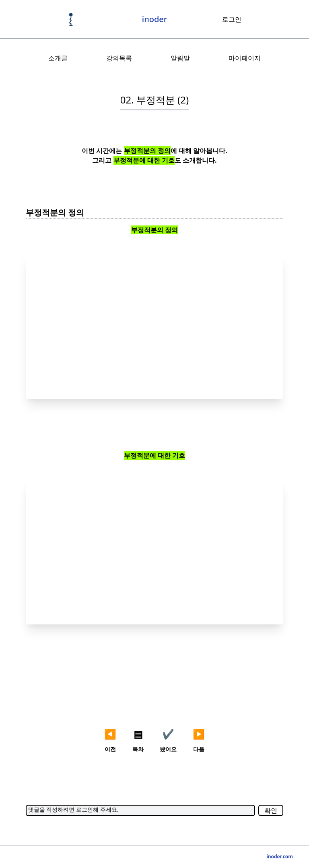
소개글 (58, 58)
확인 (271, 810)
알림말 (180, 58)
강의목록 (119, 58)
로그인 (232, 19)
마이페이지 (245, 58)
